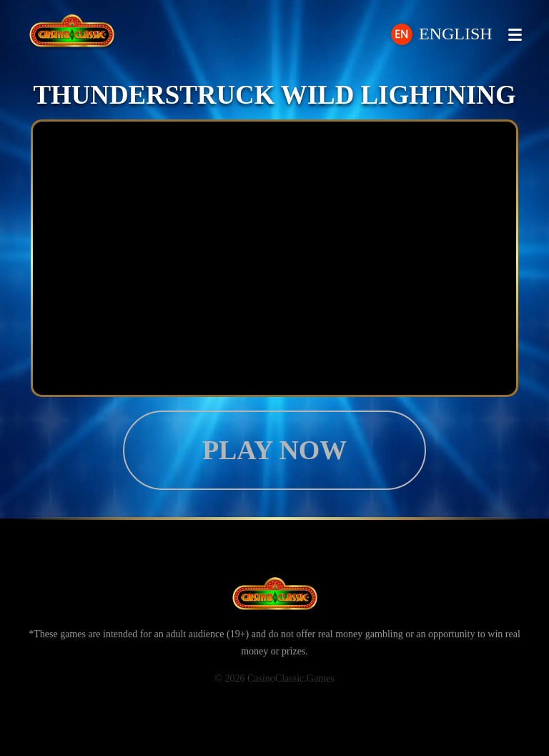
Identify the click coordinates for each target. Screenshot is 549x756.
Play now (274, 450)
